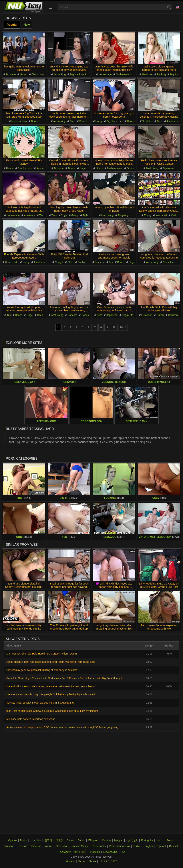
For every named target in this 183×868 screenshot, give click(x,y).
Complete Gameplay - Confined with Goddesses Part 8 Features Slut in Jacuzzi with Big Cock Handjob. (65, 678)
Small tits (147, 121)
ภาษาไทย (36, 840)
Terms (81, 861)
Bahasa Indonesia (120, 846)
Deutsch (174, 846)
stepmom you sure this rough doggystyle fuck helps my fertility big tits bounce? (51, 694)
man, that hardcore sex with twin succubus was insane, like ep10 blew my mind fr (52, 711)
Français (95, 852)
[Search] (169, 7)
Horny (99, 121)
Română (9, 846)
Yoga (64, 215)
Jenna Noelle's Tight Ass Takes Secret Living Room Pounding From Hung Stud (51, 662)
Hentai (10, 168)
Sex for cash (25, 168)
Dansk (81, 840)
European (147, 315)
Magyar (119, 840)
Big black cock (78, 74)
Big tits (174, 74)
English (149, 846)
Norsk (24, 840)
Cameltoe (168, 262)
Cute (100, 315)
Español (161, 846)
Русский (36, 846)
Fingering (123, 215)
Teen (160, 121)
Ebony (148, 215)
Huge (83, 168)
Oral (174, 215)
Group (24, 74)
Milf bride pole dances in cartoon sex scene (31, 719)
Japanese (168, 168)
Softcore (72, 315)
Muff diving (152, 168)
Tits (41, 215)
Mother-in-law (124, 74)
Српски (12, 840)
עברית (160, 840)
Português (147, 840)
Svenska (23, 846)
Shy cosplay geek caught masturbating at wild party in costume (42, 670)
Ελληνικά (93, 840)
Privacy (70, 861)
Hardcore (147, 74)
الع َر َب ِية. (132, 840)
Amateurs (172, 121)
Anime (40, 168)
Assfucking (60, 74)
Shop (70, 262)
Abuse (92, 861)
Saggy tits (127, 315)
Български (65, 852)
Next (123, 327)
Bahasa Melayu (80, 846)
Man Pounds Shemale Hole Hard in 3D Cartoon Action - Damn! (42, 654)
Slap (72, 121)
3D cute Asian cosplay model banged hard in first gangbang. (40, 703)
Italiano (48, 846)
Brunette (11, 74)
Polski (170, 840)
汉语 (123, 852)
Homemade (105, 74)
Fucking (161, 74)
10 (114, 327)
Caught (59, 262)
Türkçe (137, 846)
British (160, 315)
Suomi (70, 840)
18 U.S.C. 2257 (108, 861)
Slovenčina (62, 846)
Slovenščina (110, 852)
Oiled (40, 315)
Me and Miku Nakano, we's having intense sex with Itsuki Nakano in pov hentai (51, 686)
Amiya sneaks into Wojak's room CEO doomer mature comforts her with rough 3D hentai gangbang (62, 727)
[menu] (51, 7)
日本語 (59, 840)
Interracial (161, 215)
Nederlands (99, 846)
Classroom (38, 74)
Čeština (106, 840)
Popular (12, 25)
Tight (86, 215)
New (27, 25)
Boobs (35, 121)
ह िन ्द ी (80, 852)
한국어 (48, 840)
